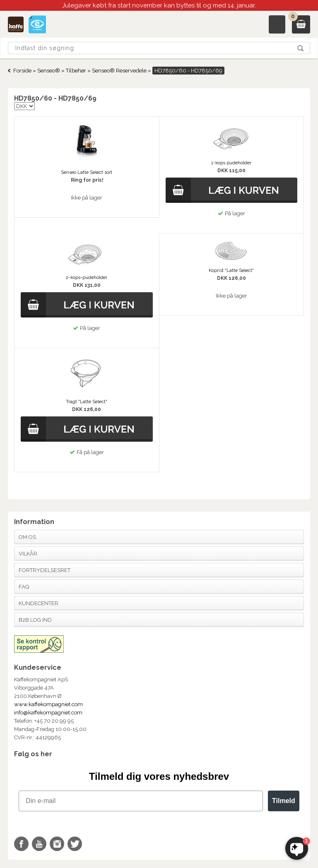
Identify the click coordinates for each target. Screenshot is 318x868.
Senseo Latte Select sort (87, 172)
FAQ (24, 587)
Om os (27, 537)
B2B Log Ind (35, 620)
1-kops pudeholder (231, 163)
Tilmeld (284, 801)
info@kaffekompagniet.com (48, 713)
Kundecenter (39, 603)
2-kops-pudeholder (87, 278)
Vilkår (28, 554)
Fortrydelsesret (45, 570)
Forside (22, 71)
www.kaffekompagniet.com (48, 704)
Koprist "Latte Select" (231, 270)
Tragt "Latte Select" (87, 402)
